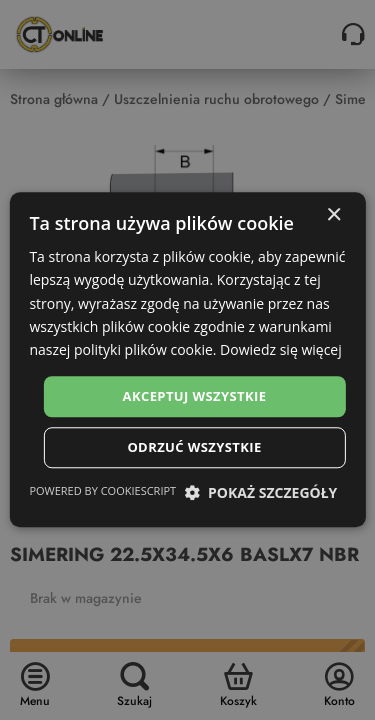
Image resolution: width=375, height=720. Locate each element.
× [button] (333, 215)
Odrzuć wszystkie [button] (194, 448)
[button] (260, 493)
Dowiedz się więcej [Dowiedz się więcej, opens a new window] (281, 349)
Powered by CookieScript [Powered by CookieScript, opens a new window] (102, 491)
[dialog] (187, 359)
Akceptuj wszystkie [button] (195, 396)
